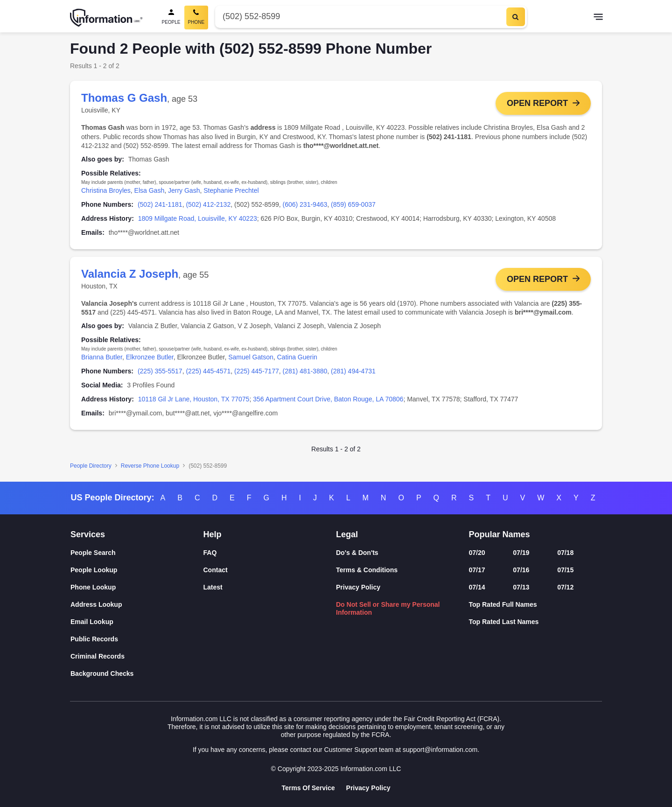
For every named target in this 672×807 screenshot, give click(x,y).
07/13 (521, 587)
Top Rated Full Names (503, 604)
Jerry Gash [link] (184, 190)
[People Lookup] (137, 570)
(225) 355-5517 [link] (160, 371)
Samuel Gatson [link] (251, 357)
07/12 (565, 587)
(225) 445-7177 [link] (257, 371)
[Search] (516, 17)
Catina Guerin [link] (297, 357)
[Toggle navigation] (598, 18)
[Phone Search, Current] (196, 18)
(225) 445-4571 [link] (208, 371)
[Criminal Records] (137, 656)
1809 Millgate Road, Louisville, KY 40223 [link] (198, 218)
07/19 (521, 553)
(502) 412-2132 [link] (208, 204)
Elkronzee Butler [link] (150, 357)
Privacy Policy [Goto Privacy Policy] (368, 788)
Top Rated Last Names (504, 622)
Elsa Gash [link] (150, 190)
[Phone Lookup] (137, 587)
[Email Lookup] (137, 622)
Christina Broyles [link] (106, 190)
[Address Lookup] (137, 605)
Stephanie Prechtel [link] (231, 190)
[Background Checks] (137, 674)
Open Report (537, 103)
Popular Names (500, 534)
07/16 (521, 570)
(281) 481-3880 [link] (305, 371)
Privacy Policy (358, 587)
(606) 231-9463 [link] (305, 204)
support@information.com (440, 750)
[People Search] (171, 18)
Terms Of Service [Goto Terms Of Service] (308, 788)
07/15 (565, 570)
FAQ (210, 553)
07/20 (477, 553)
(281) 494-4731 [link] (353, 371)
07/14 (477, 587)
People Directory (91, 466)
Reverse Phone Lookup (150, 466)
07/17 (477, 570)
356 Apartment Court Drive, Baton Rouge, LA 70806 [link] (328, 399)
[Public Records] (137, 639)
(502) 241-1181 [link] (160, 204)
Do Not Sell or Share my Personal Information (388, 608)
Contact (216, 570)
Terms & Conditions (367, 570)
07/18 (565, 553)
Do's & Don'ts (357, 553)
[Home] (106, 18)
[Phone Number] (360, 17)
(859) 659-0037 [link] (353, 204)
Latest (213, 587)
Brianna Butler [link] (102, 357)
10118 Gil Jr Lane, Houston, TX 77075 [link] (194, 399)
